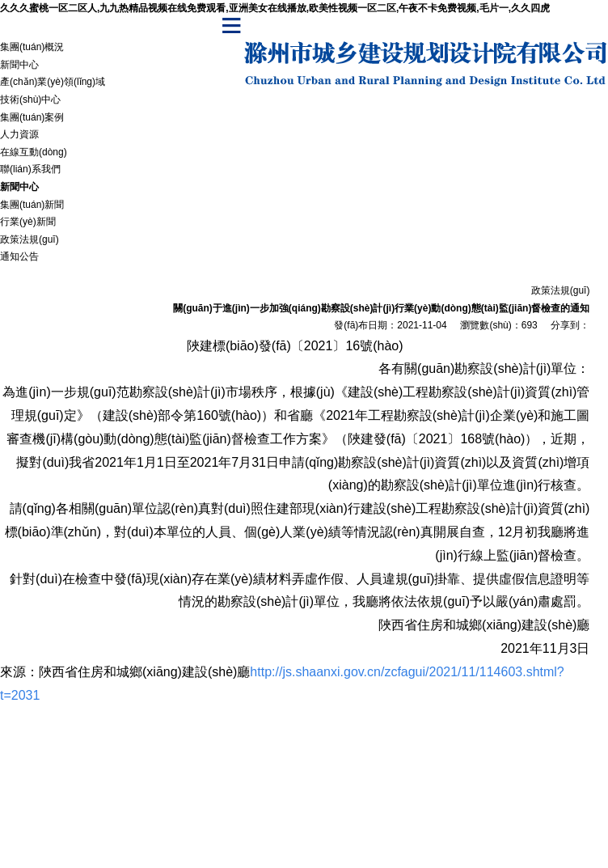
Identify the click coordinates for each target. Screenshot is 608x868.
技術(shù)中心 (30, 100)
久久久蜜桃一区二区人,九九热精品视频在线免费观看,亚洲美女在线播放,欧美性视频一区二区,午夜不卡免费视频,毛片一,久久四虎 (275, 8)
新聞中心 (19, 65)
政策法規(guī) (30, 239)
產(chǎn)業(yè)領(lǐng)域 (53, 82)
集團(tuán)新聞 (32, 205)
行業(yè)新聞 (28, 222)
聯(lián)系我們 (30, 169)
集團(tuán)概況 (32, 47)
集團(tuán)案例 (32, 117)
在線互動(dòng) (34, 152)
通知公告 (19, 256)
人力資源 (19, 134)
